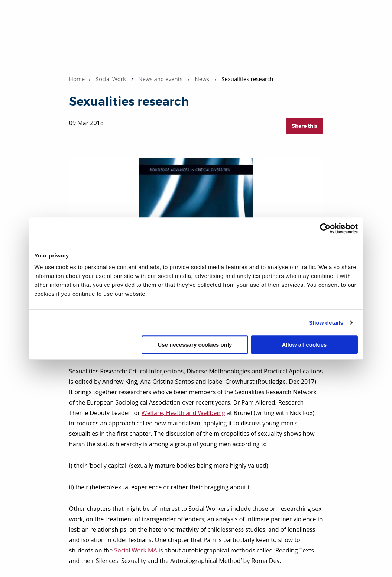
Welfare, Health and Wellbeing (183, 413)
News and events (160, 79)
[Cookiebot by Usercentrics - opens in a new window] (325, 228)
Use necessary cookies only (195, 345)
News (202, 79)
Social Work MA (135, 550)
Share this (304, 126)
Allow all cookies (304, 345)
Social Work (111, 79)
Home (77, 79)
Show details (326, 323)
